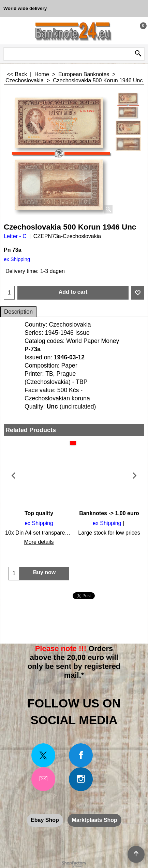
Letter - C (15, 236)
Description (18, 312)
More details (39, 542)
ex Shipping (17, 259)
